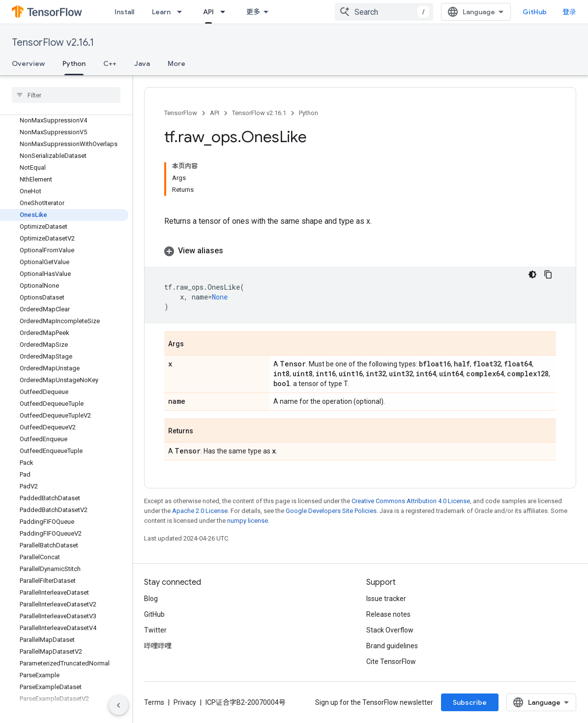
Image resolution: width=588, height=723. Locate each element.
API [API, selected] (208, 12)
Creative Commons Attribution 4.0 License (411, 501)
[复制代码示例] (548, 274)
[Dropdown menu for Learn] (182, 12)
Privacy (185, 702)
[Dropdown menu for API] (226, 12)
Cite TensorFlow (391, 662)
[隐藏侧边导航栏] (118, 705)
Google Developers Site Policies (331, 511)
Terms (154, 702)
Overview (28, 63)
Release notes (388, 614)
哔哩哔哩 (158, 646)
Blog (151, 599)
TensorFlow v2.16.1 (53, 43)
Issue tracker (386, 599)
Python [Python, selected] (74, 63)
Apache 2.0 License (200, 511)
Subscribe (470, 702)
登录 (569, 12)
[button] (360, 251)
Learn (161, 12)
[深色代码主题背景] (532, 274)
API (215, 113)
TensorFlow (181, 113)
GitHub (535, 12)
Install (124, 12)
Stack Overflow (390, 630)
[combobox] (384, 12)
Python (309, 113)
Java (142, 63)
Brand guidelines (392, 646)
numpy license (248, 521)
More (176, 63)
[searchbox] (66, 95)
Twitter (155, 630)
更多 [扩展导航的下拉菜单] (253, 12)
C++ (110, 63)
